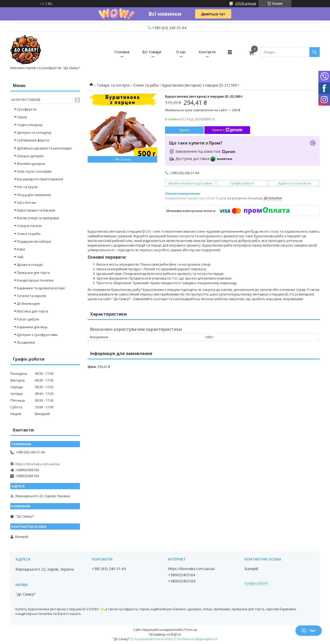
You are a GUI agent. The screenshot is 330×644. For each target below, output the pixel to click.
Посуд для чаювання (34, 195)
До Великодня (28, 303)
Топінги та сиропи (31, 296)
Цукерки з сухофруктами (37, 335)
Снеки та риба (146, 85)
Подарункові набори (34, 241)
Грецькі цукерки (30, 156)
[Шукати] (315, 52)
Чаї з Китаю (26, 202)
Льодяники (26, 342)
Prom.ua (191, 630)
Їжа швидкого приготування (40, 179)
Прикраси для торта (33, 273)
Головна (122, 52)
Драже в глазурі (30, 265)
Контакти (207, 52)
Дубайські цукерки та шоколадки (44, 148)
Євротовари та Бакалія (36, 210)
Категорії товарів (26, 100)
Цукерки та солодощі (34, 132)
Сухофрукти (27, 109)
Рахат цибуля (28, 319)
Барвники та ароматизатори (41, 288)
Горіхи (22, 117)
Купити (184, 130)
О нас (181, 52)
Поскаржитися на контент (153, 639)
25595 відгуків (246, 3)
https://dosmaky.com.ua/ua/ (38, 464)
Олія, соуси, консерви (34, 171)
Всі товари (152, 52)
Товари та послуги (113, 85)
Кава (21, 249)
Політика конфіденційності (197, 639)
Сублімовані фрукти (33, 140)
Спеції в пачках (29, 226)
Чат (309, 631)
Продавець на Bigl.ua (165, 634)
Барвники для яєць (32, 327)
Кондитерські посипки (35, 280)
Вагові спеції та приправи (38, 218)
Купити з (227, 130)
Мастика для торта (32, 311)
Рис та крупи (27, 187)
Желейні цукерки (31, 164)
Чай (20, 257)
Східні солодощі (30, 125)
